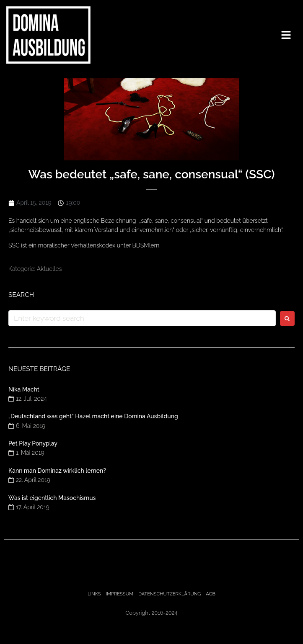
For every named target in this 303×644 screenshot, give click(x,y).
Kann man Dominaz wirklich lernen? (57, 471)
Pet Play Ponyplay (33, 443)
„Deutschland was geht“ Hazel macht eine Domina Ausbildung (93, 416)
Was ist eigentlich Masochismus (52, 498)
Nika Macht (24, 389)
